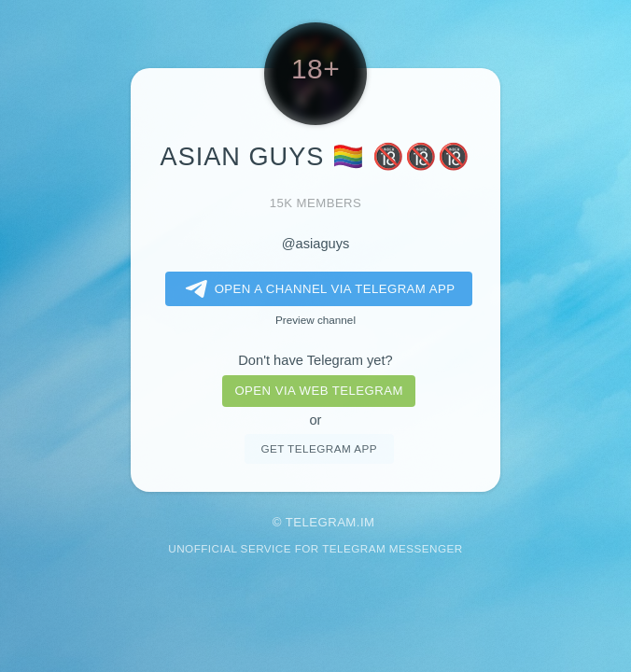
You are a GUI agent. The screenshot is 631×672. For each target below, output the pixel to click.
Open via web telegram (318, 391)
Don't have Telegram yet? (315, 360)
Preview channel (315, 320)
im (368, 522)
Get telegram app (318, 448)
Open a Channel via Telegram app (317, 289)
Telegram (321, 522)
